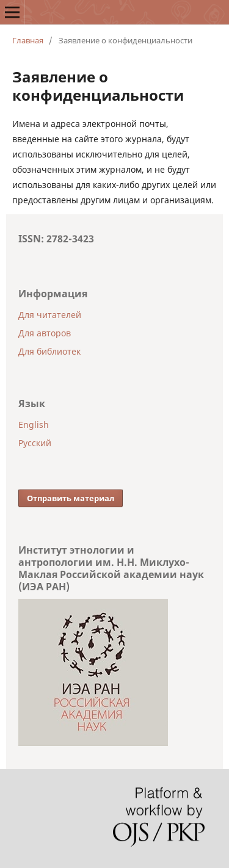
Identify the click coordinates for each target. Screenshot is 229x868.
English (34, 425)
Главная (28, 40)
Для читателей (50, 315)
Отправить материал (71, 498)
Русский (35, 443)
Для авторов (45, 333)
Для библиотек (49, 351)
